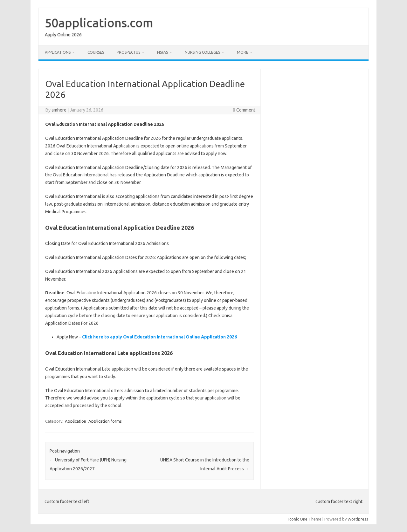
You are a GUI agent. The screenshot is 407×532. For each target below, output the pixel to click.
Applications (58, 52)
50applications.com (99, 23)
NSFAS (162, 52)
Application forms (105, 421)
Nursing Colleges (202, 52)
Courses (96, 52)
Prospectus (128, 52)
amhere (59, 110)
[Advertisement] (321, 123)
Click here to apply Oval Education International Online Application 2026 (159, 337)
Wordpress (358, 519)
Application (76, 421)
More (243, 52)
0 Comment (244, 110)
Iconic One (298, 519)
